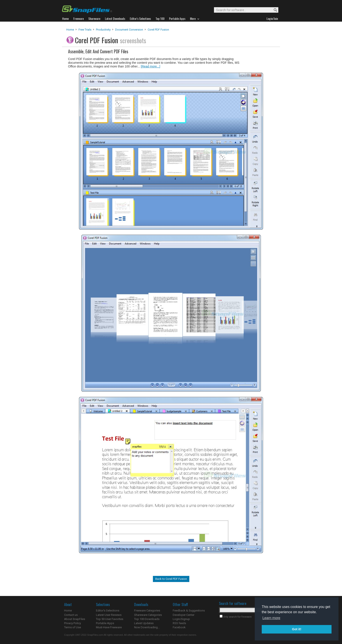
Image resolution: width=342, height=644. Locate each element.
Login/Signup (181, 619)
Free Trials (85, 30)
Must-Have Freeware (109, 627)
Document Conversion (129, 30)
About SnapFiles (75, 619)
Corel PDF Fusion (158, 30)
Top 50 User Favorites (110, 619)
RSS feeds (179, 623)
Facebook (179, 627)
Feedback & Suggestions (189, 610)
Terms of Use (73, 627)
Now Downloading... (147, 627)
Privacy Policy (73, 623)
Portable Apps (105, 623)
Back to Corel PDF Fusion (171, 579)
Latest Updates (144, 623)
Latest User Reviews (109, 615)
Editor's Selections (108, 610)
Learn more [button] (271, 618)
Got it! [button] (297, 629)
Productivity (103, 30)
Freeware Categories (147, 610)
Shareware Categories (148, 615)
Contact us (71, 615)
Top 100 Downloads (147, 619)
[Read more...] (151, 66)
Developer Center (184, 615)
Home (70, 30)
